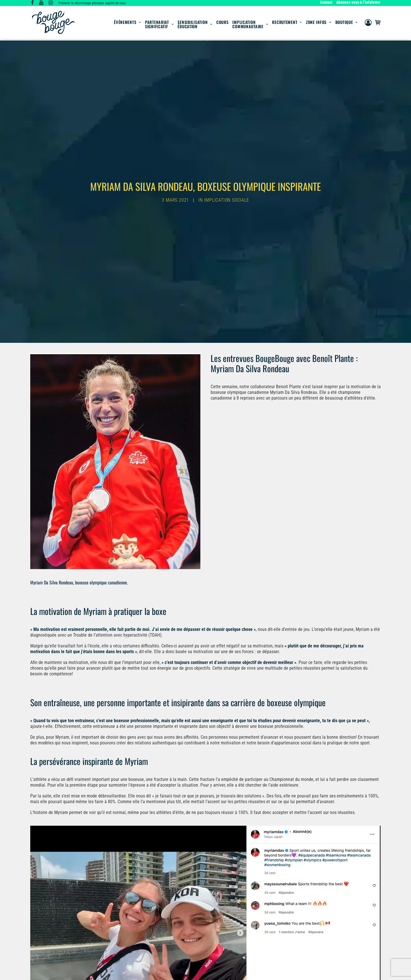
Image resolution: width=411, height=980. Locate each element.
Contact (326, 2)
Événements (127, 23)
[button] (32, 3)
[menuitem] (327, 2)
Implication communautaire (250, 25)
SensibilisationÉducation (195, 25)
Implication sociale (226, 198)
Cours (222, 23)
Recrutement (287, 23)
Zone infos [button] (319, 23)
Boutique (346, 23)
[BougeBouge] (54, 23)
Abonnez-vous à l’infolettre (358, 2)
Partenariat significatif (159, 25)
